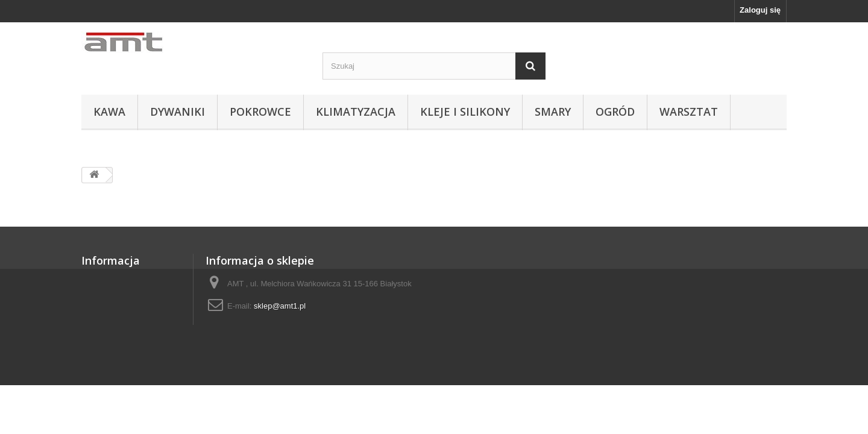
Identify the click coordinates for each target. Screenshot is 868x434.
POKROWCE (260, 112)
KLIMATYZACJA (356, 112)
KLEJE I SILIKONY (465, 112)
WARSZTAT (689, 112)
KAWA (109, 112)
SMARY (553, 112)
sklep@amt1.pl (280, 306)
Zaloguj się (760, 10)
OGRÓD (615, 112)
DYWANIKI (178, 112)
